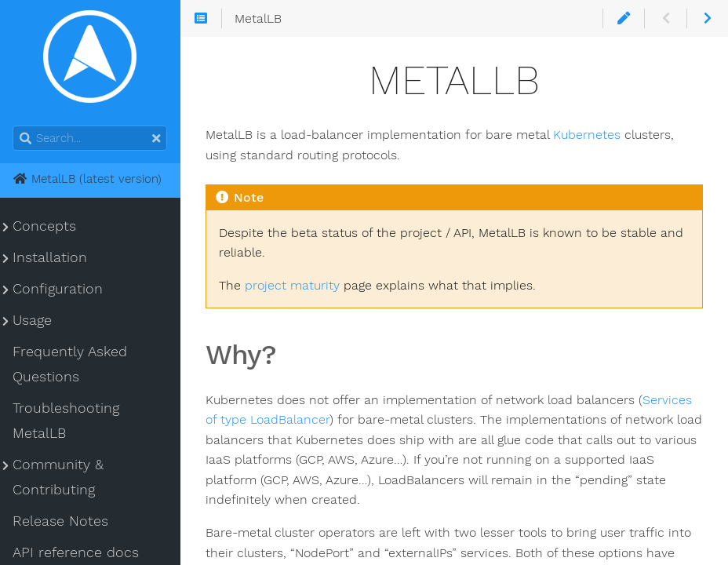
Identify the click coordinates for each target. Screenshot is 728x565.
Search (14, 126)
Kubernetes (587, 135)
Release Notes (60, 521)
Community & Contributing (58, 477)
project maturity (292, 285)
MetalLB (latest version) (87, 179)
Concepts (44, 226)
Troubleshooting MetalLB (66, 421)
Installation (50, 257)
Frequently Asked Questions (70, 364)
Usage (32, 320)
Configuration (58, 289)
